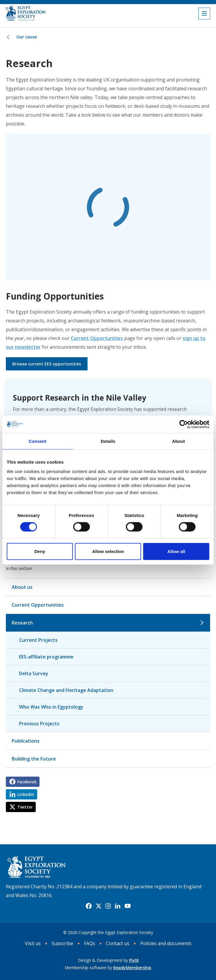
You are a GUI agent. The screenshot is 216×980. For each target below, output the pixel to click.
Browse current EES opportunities (47, 364)
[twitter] (99, 906)
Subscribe (62, 943)
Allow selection (108, 551)
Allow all (176, 551)
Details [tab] (108, 441)
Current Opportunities (97, 338)
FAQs (90, 943)
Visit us (33, 943)
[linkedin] (118, 906)
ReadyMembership (132, 968)
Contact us (118, 943)
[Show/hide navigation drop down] (204, 13)
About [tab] (179, 441)
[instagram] (108, 906)
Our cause (27, 37)
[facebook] (89, 906)
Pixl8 (134, 960)
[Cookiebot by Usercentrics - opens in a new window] (184, 424)
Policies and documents (166, 943)
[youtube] (128, 906)
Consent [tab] (38, 441)
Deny (40, 551)
